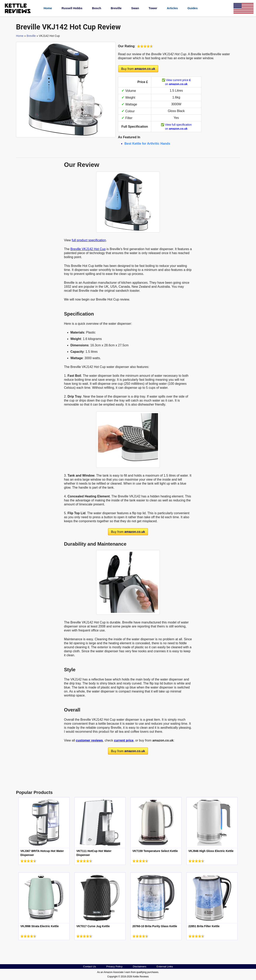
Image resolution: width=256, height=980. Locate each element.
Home (48, 8)
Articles (172, 8)
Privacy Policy (114, 966)
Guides (192, 8)
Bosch (97, 8)
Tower (153, 8)
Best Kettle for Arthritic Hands (147, 144)
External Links (165, 966)
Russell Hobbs (72, 8)
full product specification (89, 240)
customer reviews (89, 740)
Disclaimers (139, 966)
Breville (116, 8)
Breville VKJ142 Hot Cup (88, 249)
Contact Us (90, 966)
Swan (135, 8)
